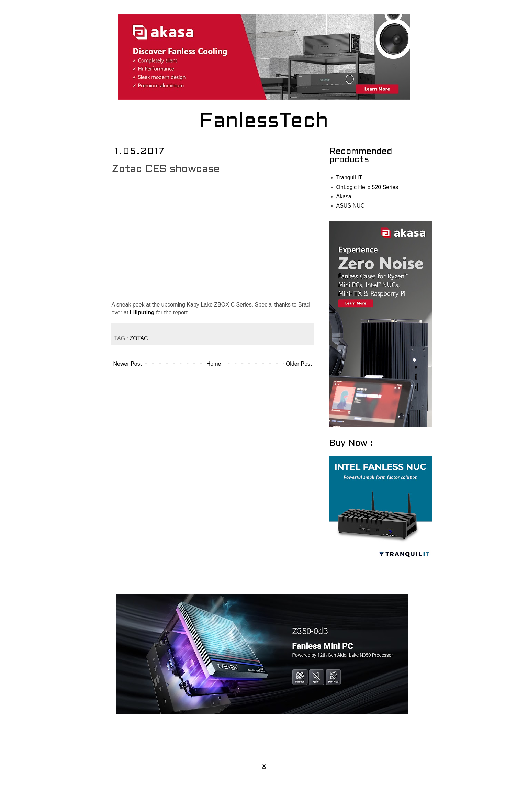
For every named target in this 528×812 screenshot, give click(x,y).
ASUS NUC (351, 206)
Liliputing (142, 313)
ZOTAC (139, 338)
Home (214, 364)
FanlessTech (264, 122)
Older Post (299, 364)
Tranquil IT (349, 177)
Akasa (344, 196)
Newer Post (128, 364)
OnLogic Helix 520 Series (367, 187)
